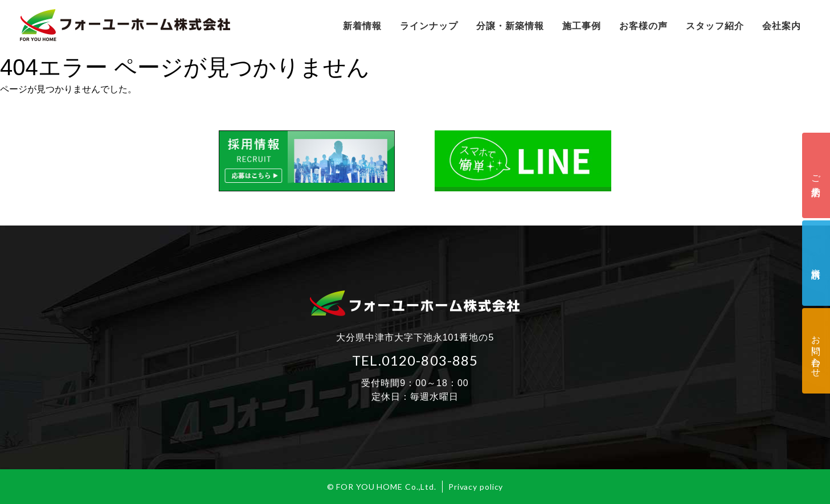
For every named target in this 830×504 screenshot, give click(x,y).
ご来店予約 (816, 175)
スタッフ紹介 (715, 26)
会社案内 (782, 26)
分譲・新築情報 (510, 26)
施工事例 (582, 26)
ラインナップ (429, 26)
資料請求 (816, 263)
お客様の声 (643, 26)
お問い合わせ (816, 351)
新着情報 (362, 26)
